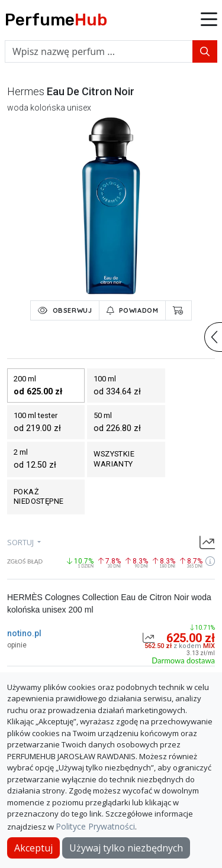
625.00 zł (191, 638)
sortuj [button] (21, 542)
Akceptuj (33, 848)
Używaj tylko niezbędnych (126, 848)
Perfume (56, 20)
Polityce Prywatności (95, 826)
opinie (17, 645)
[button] (209, 20)
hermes (26, 91)
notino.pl (24, 633)
